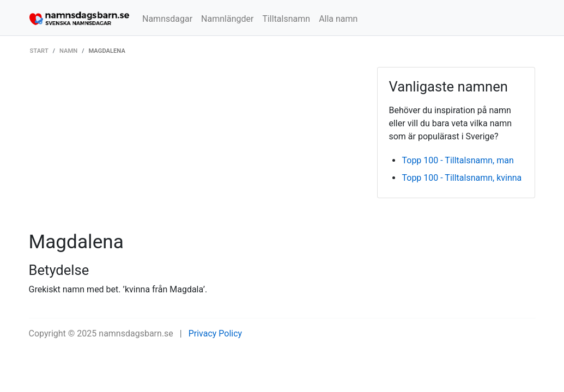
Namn (68, 51)
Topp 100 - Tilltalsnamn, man (457, 160)
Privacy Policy (216, 333)
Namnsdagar (167, 19)
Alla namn (338, 19)
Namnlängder (227, 19)
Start (39, 51)
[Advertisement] (195, 149)
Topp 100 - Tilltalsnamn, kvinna (462, 178)
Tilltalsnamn (286, 19)
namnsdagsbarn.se (136, 333)
